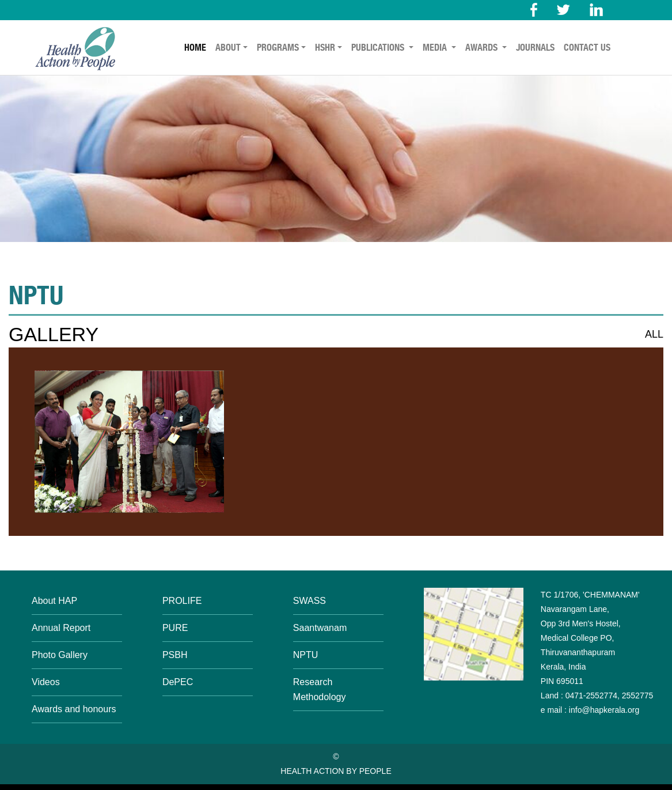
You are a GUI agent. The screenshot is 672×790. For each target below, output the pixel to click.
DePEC (178, 682)
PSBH (175, 655)
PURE (175, 628)
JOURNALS (535, 48)
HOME (195, 48)
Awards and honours (74, 709)
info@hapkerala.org (603, 710)
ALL (654, 334)
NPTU (306, 655)
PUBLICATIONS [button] (379, 48)
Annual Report (61, 628)
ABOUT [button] (228, 48)
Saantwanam (320, 628)
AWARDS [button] (483, 48)
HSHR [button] (325, 48)
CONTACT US (587, 48)
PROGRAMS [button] (278, 48)
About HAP (54, 601)
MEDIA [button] (436, 48)
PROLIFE (182, 601)
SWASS (310, 601)
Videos (46, 682)
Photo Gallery (60, 655)
